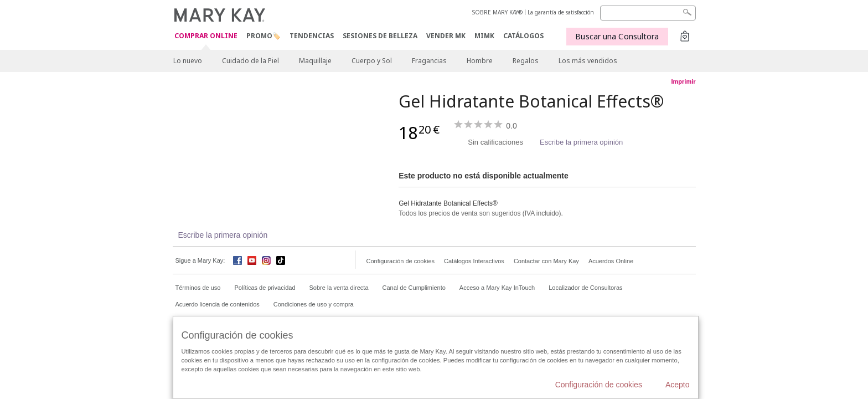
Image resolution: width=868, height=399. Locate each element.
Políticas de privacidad (265, 288)
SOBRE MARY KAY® (497, 12)
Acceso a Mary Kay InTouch (497, 288)
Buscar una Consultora (617, 36)
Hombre (480, 61)
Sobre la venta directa (339, 288)
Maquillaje (315, 61)
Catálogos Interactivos (474, 261)
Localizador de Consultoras (585, 288)
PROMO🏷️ (263, 36)
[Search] (648, 13)
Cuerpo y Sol (372, 61)
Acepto (678, 385)
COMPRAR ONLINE (206, 36)
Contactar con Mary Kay (546, 261)
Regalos (526, 61)
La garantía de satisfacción (561, 12)
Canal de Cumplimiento (414, 288)
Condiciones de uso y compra (314, 304)
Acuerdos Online (611, 261)
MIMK (484, 36)
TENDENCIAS (312, 36)
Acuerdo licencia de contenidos (218, 304)
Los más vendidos (588, 61)
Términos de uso (198, 288)
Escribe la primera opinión (581, 142)
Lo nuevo (188, 61)
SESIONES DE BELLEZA (380, 36)
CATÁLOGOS (523, 36)
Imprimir (683, 81)
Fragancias (429, 61)
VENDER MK (446, 36)
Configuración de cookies (401, 261)
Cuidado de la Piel (250, 61)
